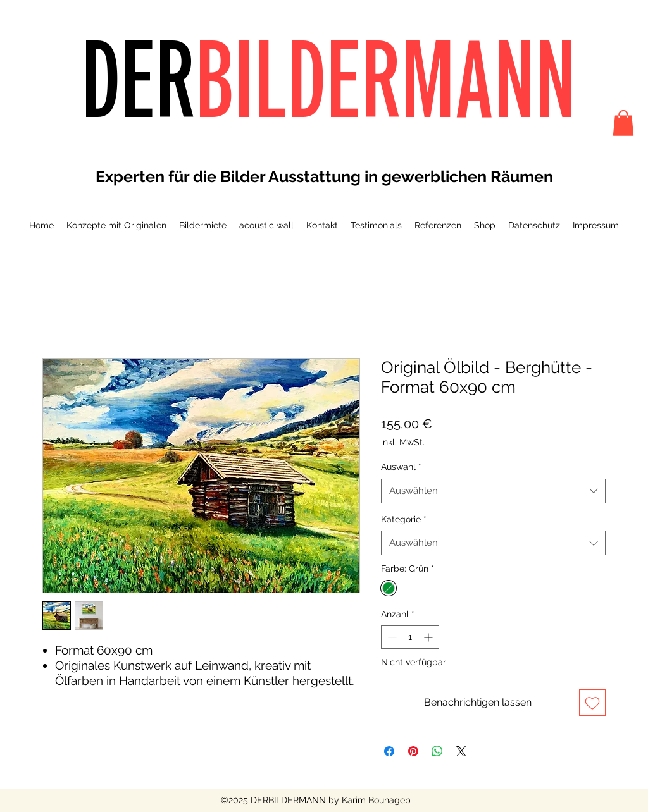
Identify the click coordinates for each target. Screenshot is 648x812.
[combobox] (493, 491)
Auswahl (401, 467)
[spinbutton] (410, 637)
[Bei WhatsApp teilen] (437, 751)
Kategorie (404, 519)
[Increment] (429, 637)
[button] (623, 123)
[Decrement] (391, 637)
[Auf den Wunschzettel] (592, 703)
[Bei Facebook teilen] (389, 751)
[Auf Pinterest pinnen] (413, 751)
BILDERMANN (385, 78)
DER (138, 78)
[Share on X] (461, 751)
